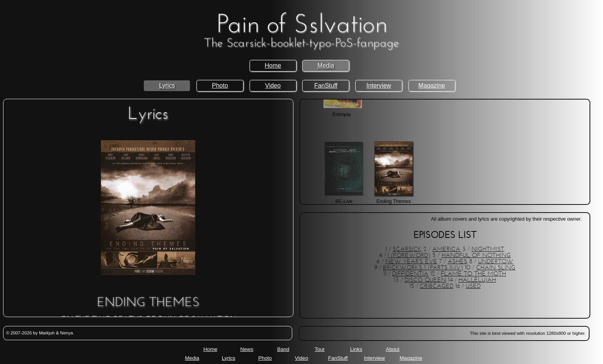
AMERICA (446, 249)
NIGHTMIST (488, 249)
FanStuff (326, 86)
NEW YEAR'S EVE (411, 262)
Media (326, 66)
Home (273, 66)
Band (283, 349)
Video (273, 86)
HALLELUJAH (477, 280)
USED (473, 286)
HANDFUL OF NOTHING (476, 256)
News (247, 349)
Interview (379, 86)
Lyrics (167, 86)
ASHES (457, 262)
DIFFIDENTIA (410, 274)
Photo (220, 86)
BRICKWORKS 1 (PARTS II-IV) (423, 268)
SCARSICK (407, 249)
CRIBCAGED (437, 286)
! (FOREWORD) (409, 256)
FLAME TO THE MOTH (473, 274)
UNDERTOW (496, 262)
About (393, 349)
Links (356, 349)
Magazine (432, 86)
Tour (320, 349)
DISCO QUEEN (425, 280)
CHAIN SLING (496, 268)
